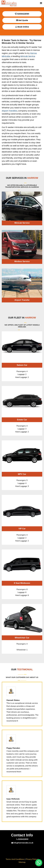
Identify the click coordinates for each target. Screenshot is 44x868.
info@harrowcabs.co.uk (22, 843)
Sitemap (22, 862)
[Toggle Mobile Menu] (41, 3)
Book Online (22, 27)
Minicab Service (28, 56)
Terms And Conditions (15, 859)
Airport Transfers (9, 111)
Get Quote (22, 20)
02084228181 (22, 14)
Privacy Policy (32, 859)
